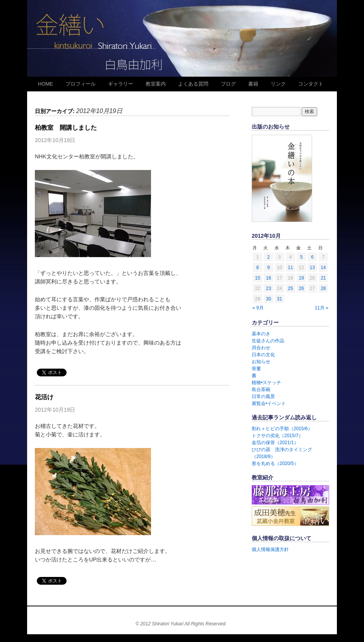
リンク (278, 84)
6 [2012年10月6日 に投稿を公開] (312, 257)
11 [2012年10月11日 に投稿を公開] (290, 268)
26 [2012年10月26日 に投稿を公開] (301, 288)
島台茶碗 (261, 390)
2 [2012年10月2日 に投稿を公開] (269, 257)
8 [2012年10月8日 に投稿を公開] (258, 268)
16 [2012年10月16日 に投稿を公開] (269, 278)
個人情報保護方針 (270, 549)
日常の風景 (263, 397)
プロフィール (81, 84)
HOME (45, 84)
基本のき (261, 334)
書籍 (253, 84)
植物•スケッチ (266, 383)
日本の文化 (263, 355)
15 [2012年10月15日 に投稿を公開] (257, 278)
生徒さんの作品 (268, 341)
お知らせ (261, 362)
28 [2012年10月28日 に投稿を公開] (323, 288)
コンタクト (311, 84)
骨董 (256, 369)
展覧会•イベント (269, 403)
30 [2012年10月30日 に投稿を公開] (269, 299)
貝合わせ (261, 348)
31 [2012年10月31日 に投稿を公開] (279, 299)
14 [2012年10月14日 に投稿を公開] (323, 268)
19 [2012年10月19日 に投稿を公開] (301, 278)
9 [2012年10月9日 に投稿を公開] (269, 268)
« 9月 (258, 308)
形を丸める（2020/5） (275, 463)
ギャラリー (121, 84)
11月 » (322, 308)
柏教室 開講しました (66, 128)
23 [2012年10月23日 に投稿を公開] (269, 288)
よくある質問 (193, 84)
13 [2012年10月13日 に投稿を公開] (312, 268)
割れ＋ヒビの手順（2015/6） (282, 429)
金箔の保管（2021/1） (275, 443)
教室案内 (156, 84)
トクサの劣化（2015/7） (277, 436)
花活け (44, 397)
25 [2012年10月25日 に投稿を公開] (290, 288)
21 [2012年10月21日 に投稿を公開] (323, 278)
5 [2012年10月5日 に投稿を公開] (301, 257)
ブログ (228, 84)
